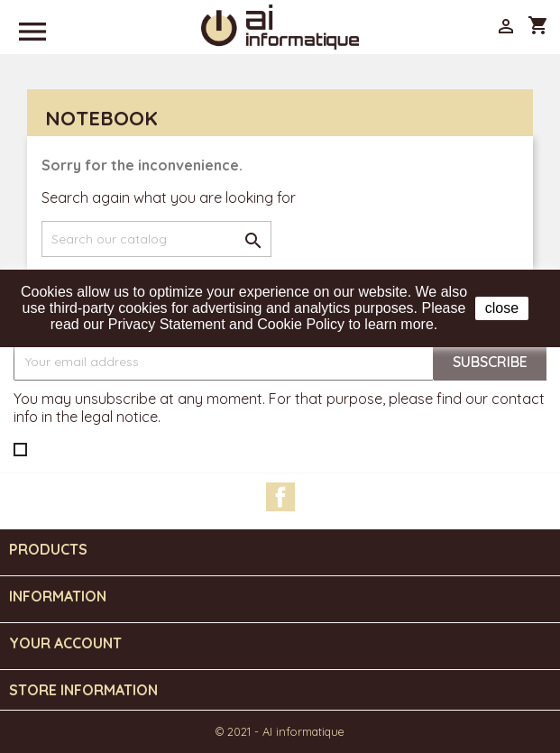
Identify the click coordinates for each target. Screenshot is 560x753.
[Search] (156, 239)
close (502, 308)
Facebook (280, 497)
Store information (83, 690)
